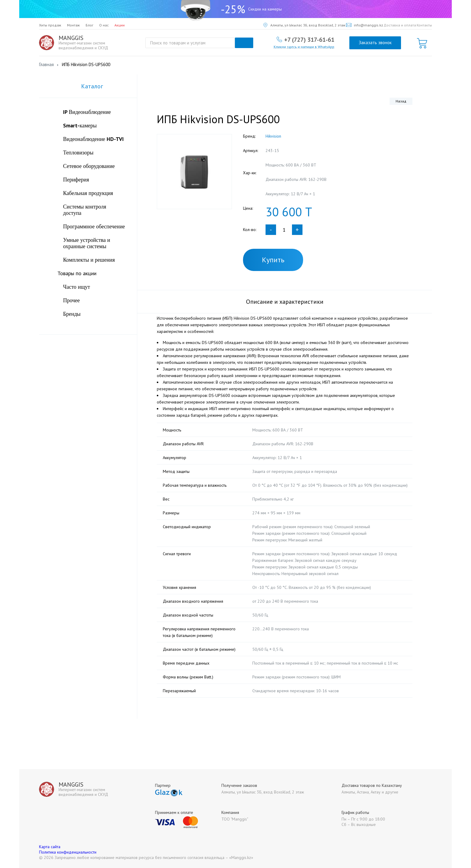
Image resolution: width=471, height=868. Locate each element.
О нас (104, 25)
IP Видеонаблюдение (87, 112)
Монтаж (73, 25)
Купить (273, 260)
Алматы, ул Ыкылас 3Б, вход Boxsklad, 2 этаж (304, 25)
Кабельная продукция (88, 193)
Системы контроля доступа (85, 210)
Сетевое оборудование (89, 166)
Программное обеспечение (94, 226)
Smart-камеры (80, 125)
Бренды (72, 314)
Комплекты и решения (89, 260)
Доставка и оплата (400, 25)
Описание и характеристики (285, 302)
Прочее (71, 300)
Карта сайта (50, 847)
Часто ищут (77, 287)
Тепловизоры (78, 152)
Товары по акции (77, 273)
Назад (401, 101)
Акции (120, 25)
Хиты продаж (50, 25)
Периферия (76, 180)
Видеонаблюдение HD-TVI (93, 139)
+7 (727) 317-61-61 (309, 39)
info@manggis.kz (365, 25)
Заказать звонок (375, 43)
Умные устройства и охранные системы (87, 243)
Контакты (424, 25)
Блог (90, 25)
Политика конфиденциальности (68, 852)
